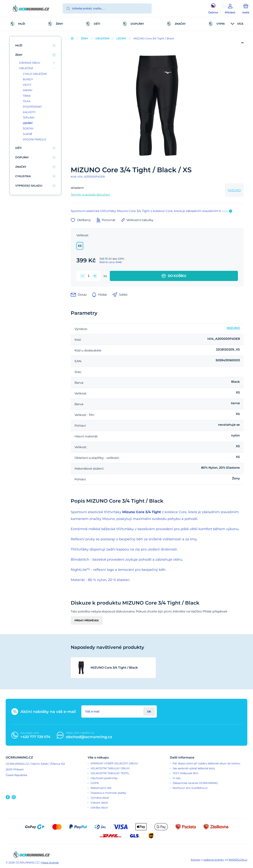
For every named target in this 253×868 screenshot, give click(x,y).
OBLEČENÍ (102, 38)
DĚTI (18, 148)
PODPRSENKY (32, 107)
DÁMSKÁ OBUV (30, 63)
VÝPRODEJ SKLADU (29, 186)
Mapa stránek (50, 863)
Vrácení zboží (99, 803)
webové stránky (214, 860)
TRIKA (27, 96)
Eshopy (196, 860)
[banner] (31, 9)
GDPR (95, 783)
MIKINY (28, 90)
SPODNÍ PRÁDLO (35, 139)
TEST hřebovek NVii (185, 773)
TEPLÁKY (29, 118)
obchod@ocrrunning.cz (89, 737)
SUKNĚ (28, 134)
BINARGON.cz (238, 860)
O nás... (177, 778)
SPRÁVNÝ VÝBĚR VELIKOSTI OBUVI (114, 763)
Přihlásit (149, 711)
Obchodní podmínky (104, 778)
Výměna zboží (100, 798)
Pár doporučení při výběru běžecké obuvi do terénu (206, 763)
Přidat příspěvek (87, 620)
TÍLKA (27, 101)
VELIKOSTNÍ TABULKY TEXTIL (110, 773)
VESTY (27, 85)
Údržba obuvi (99, 808)
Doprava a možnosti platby (108, 793)
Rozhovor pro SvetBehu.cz (190, 788)
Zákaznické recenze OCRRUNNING (195, 783)
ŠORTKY (28, 129)
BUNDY (28, 79)
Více (225, 211)
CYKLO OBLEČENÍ (35, 74)
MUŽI (19, 45)
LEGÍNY (121, 38)
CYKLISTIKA (23, 176)
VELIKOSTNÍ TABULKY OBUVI (110, 768)
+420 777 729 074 (35, 737)
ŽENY (85, 38)
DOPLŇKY (22, 157)
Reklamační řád (101, 788)
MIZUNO (234, 190)
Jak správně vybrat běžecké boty (194, 768)
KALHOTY (29, 112)
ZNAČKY (21, 167)
